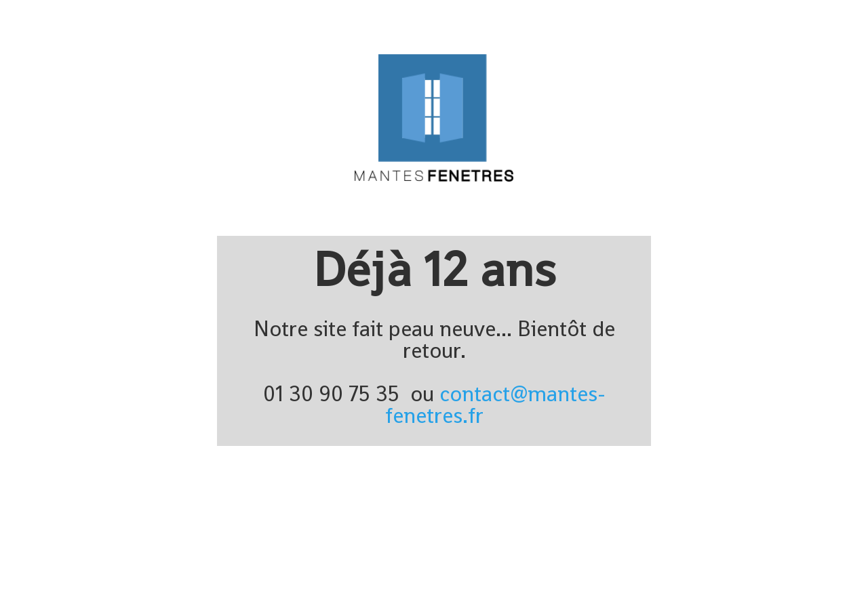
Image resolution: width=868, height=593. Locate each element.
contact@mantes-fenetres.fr (495, 405)
